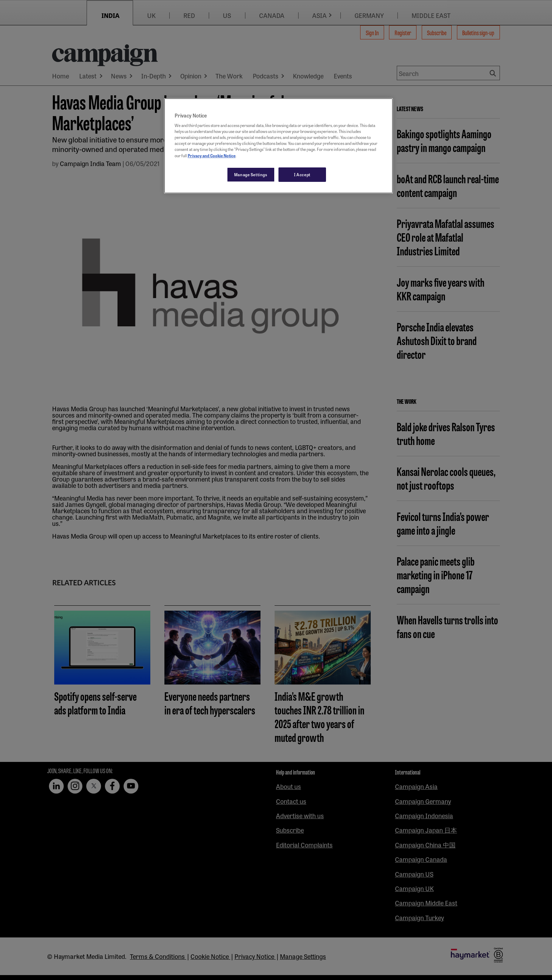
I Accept (302, 174)
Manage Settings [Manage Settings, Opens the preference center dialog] (251, 174)
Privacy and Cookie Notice (212, 155)
